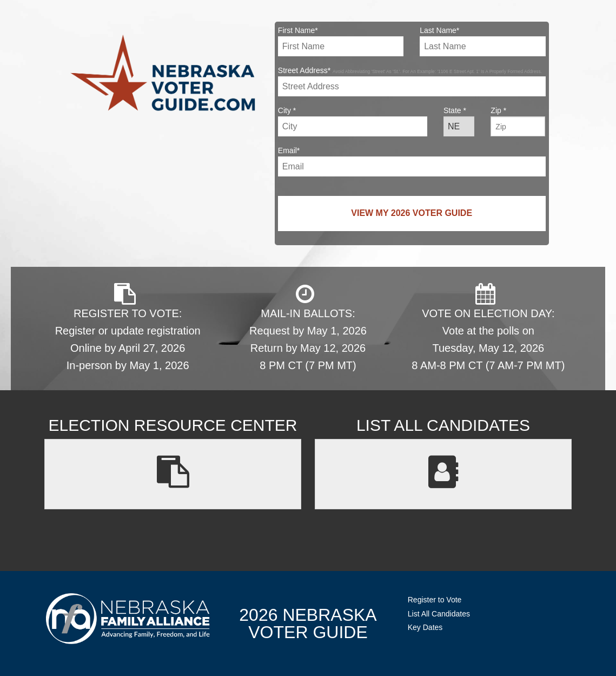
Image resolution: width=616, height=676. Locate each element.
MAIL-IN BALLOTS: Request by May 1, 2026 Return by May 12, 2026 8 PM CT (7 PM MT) (308, 327)
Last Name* (482, 41)
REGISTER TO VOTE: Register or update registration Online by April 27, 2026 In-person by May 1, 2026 (128, 327)
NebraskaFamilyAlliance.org (128, 618)
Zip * (518, 121)
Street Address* (412, 81)
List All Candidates (439, 614)
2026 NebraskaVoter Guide (308, 624)
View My (412, 213)
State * (459, 121)
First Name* (341, 41)
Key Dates (425, 627)
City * (353, 121)
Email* (412, 161)
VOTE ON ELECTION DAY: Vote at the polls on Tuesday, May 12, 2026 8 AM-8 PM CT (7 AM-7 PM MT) (488, 327)
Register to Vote (435, 600)
